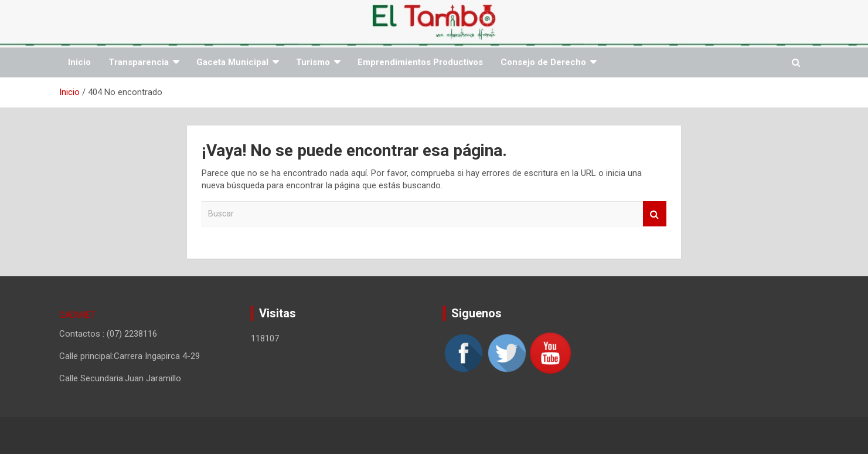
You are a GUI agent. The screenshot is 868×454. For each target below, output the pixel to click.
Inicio (79, 62)
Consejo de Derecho (543, 62)
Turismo (313, 62)
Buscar (655, 214)
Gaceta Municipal (232, 62)
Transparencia (139, 62)
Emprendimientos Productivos (420, 62)
